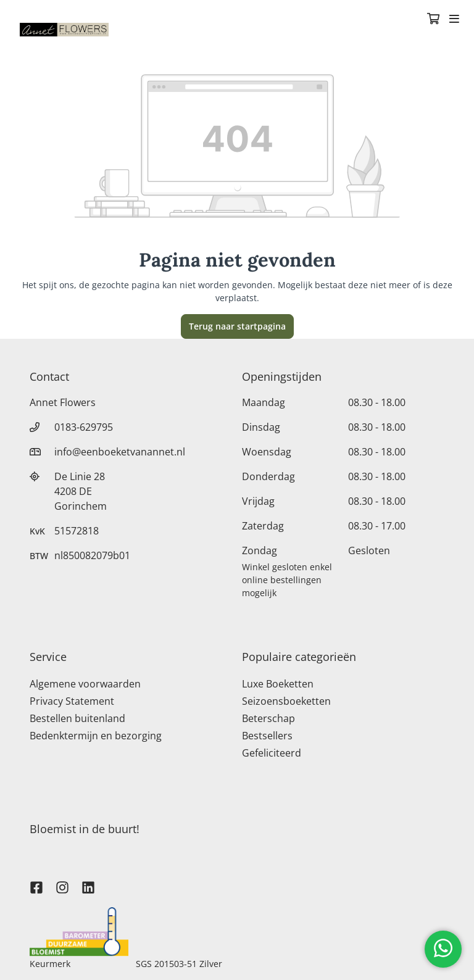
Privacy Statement (72, 701)
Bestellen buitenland (77, 718)
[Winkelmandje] (433, 20)
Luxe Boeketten (278, 684)
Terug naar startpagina (237, 326)
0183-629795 (84, 427)
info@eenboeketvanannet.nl (120, 452)
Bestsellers (267, 736)
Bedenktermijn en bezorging (96, 736)
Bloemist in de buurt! (85, 829)
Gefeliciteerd (272, 753)
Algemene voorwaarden (85, 684)
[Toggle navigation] (454, 20)
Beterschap (268, 718)
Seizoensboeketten (286, 701)
